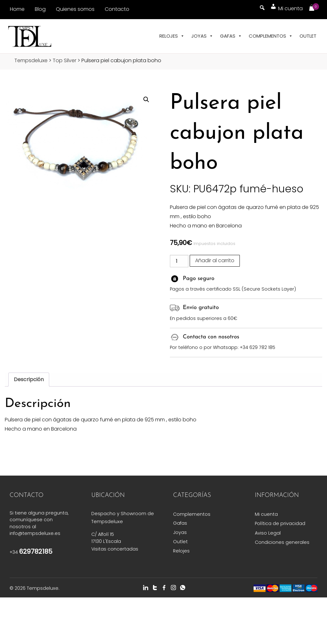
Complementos (271, 36)
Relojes (172, 36)
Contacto (117, 9)
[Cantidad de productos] (179, 261)
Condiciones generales (282, 542)
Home (17, 9)
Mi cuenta (266, 514)
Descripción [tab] (29, 379)
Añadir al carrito (215, 260)
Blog (40, 9)
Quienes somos (75, 9)
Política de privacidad (280, 523)
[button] (146, 100)
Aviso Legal (268, 533)
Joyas (202, 36)
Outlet (308, 36)
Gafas (231, 36)
